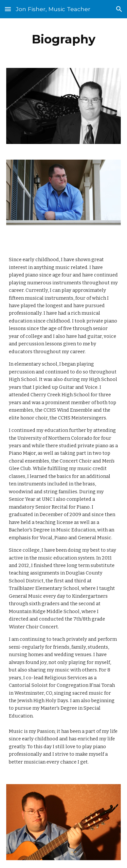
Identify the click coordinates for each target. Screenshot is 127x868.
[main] (63, 39)
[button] (8, 9)
